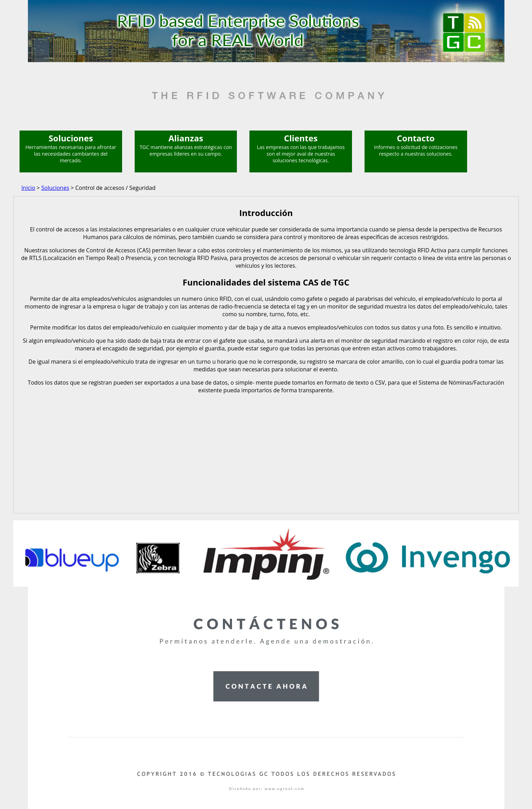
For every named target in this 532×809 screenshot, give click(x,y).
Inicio (28, 188)
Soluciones (55, 188)
